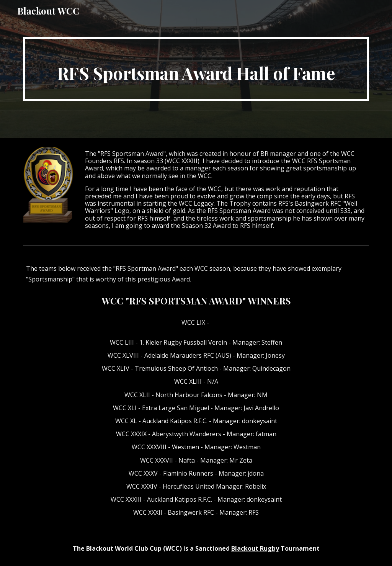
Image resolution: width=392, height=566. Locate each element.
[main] (196, 69)
